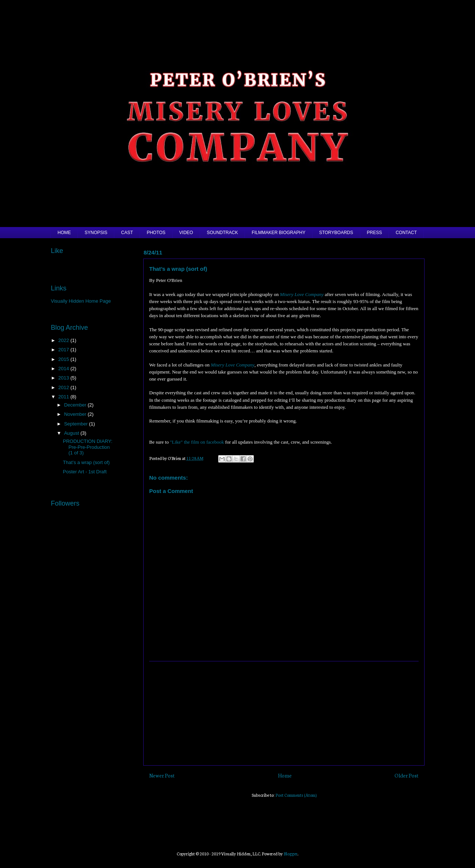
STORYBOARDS (336, 233)
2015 (64, 359)
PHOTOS (156, 233)
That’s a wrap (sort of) (86, 462)
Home (285, 775)
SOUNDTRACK (222, 233)
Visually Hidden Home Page (81, 301)
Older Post (407, 775)
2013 (64, 378)
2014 (64, 369)
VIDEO (186, 233)
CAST (127, 233)
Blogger (291, 854)
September (77, 424)
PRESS (375, 233)
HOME (64, 233)
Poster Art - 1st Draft (85, 472)
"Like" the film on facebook (197, 442)
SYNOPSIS (96, 233)
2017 (64, 350)
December (76, 405)
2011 (64, 397)
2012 (64, 387)
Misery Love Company (302, 294)
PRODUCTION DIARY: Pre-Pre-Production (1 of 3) (87, 447)
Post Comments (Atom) (296, 795)
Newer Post (162, 775)
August (72, 433)
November (76, 414)
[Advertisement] (284, 713)
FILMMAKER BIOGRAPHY (279, 233)
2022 (64, 340)
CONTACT (406, 233)
